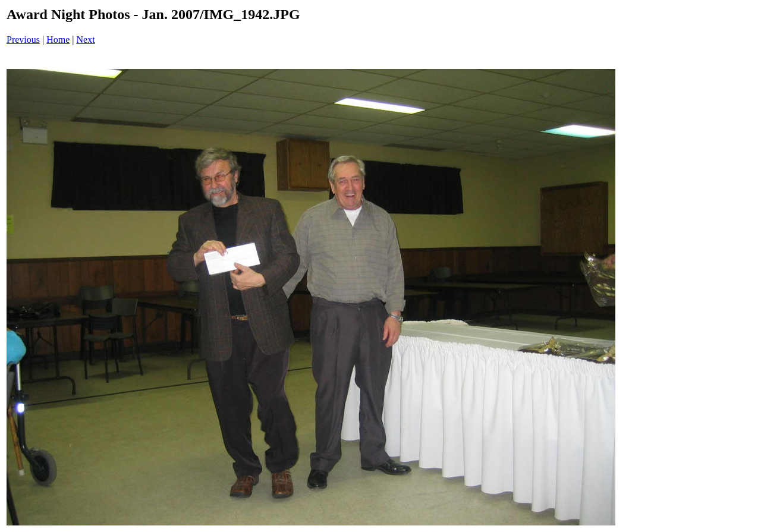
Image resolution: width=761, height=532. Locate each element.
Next (86, 40)
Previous (23, 40)
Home (58, 40)
